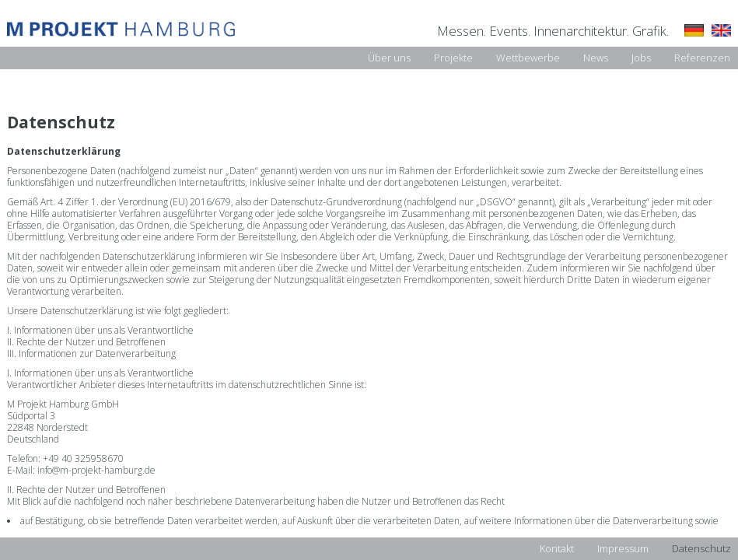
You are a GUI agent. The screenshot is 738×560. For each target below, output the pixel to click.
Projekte (453, 58)
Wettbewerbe (528, 58)
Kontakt (557, 548)
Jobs (641, 58)
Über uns (389, 58)
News (596, 58)
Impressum (623, 548)
